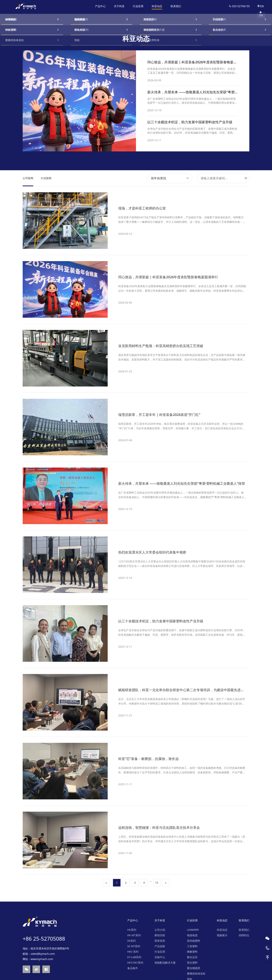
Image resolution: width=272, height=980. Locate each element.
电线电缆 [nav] (192, 935)
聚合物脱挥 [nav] (194, 968)
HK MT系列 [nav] (134, 935)
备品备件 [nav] (133, 968)
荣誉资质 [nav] (160, 941)
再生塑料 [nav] (192, 963)
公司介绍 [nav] (160, 930)
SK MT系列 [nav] (134, 946)
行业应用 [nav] (138, 6)
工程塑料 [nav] (192, 946)
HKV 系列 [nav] (133, 952)
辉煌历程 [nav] (160, 935)
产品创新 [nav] (160, 946)
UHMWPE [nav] (193, 930)
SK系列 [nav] (131, 941)
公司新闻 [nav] (28, 178)
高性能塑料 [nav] (194, 941)
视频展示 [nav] (222, 935)
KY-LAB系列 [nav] (134, 957)
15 (157, 883)
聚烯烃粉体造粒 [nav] (196, 973)
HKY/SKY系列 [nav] (135, 963)
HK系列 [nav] (132, 930)
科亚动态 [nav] (157, 6)
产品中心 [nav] (100, 6)
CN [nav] (260, 6)
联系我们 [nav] (176, 6)
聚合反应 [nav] (192, 957)
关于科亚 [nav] (119, 6)
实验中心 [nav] (160, 957)
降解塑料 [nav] (192, 952)
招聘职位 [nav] (244, 935)
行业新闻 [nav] (46, 178)
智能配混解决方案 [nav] (165, 963)
